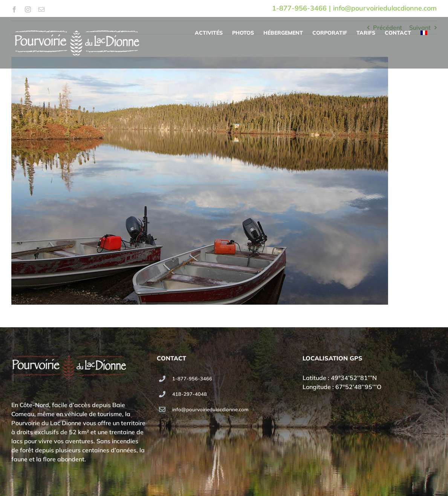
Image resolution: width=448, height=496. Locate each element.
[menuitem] (424, 33)
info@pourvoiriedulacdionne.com (385, 8)
